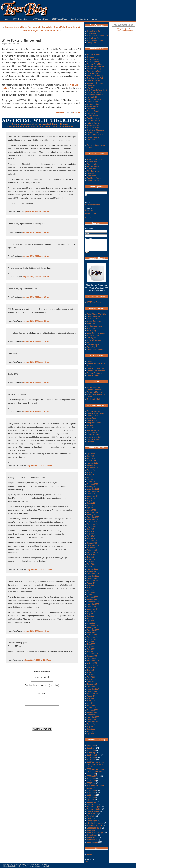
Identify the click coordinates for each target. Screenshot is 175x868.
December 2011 (93, 489)
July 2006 (91, 642)
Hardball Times (93, 416)
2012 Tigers (91, 795)
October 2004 (92, 691)
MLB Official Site (93, 38)
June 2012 (91, 475)
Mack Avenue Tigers (95, 326)
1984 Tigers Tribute (94, 302)
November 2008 (93, 576)
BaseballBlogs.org (94, 421)
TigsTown (91, 342)
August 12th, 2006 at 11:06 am (36, 232)
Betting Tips (91, 43)
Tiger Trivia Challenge (95, 833)
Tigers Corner (92, 835)
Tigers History (92, 837)
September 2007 (93, 609)
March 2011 (91, 510)
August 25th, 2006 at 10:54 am (38, 660)
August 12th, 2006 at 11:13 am (36, 256)
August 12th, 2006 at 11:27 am (36, 297)
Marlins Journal (93, 116)
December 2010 (93, 517)
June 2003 (91, 729)
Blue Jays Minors (93, 171)
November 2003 (93, 717)
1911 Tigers (91, 746)
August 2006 (92, 640)
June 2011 (91, 503)
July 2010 (91, 529)
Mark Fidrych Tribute (95, 826)
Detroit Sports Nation (95, 349)
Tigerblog (90, 57)
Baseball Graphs (93, 376)
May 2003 (91, 731)
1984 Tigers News (94, 755)
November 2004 (93, 689)
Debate (90, 819)
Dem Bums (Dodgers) (95, 83)
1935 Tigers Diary (21, 19)
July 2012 (91, 472)
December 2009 (93, 545)
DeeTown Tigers (93, 345)
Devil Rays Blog (93, 118)
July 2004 (91, 698)
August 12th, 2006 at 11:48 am (36, 382)
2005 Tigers (91, 760)
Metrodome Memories (95, 95)
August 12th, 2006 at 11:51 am (36, 412)
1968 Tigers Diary (40, 19)
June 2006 (91, 644)
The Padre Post (93, 128)
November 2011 (93, 491)
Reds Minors (92, 176)
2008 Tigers (91, 781)
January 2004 (92, 712)
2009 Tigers (91, 783)
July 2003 (91, 727)
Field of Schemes (93, 435)
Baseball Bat (92, 802)
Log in (89, 854)
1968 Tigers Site (93, 62)
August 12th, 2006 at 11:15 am (36, 277)
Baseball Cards (93, 804)
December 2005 (93, 658)
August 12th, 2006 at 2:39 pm (39, 466)
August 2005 (92, 668)
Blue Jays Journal (94, 121)
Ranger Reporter (93, 137)
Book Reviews (92, 814)
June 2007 (91, 616)
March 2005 (91, 680)
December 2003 (93, 715)
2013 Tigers (91, 797)
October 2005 (92, 663)
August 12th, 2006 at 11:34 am (36, 341)
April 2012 (91, 480)
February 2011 (92, 512)
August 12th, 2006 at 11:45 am (36, 362)
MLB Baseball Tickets (95, 40)
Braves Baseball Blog (95, 99)
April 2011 (91, 508)
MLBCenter (91, 428)
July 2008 (91, 585)
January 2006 (92, 656)
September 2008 (93, 581)
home (7, 19)
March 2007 (91, 623)
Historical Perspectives (95, 823)
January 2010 (92, 543)
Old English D (92, 338)
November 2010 (93, 520)
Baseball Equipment (94, 807)
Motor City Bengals (94, 340)
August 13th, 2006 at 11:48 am (36, 631)
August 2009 (92, 555)
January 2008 (92, 600)
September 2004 (93, 694)
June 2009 (91, 560)
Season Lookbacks (94, 828)
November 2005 (93, 661)
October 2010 (92, 522)
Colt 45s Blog (92, 114)
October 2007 (92, 607)
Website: (42, 694)
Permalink (60, 112)
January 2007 (92, 628)
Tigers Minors (92, 162)
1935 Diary (91, 748)
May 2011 (91, 505)
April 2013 (91, 458)
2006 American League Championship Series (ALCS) (96, 764)
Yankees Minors (93, 166)
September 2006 (93, 637)
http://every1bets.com (125, 30)
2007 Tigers (91, 779)
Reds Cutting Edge (94, 71)
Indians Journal (93, 106)
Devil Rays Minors (94, 178)
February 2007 (92, 625)
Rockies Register (93, 132)
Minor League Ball (94, 437)
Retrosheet (91, 361)
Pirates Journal (93, 102)
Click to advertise (124, 28)
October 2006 (92, 635)
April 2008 (91, 592)
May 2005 (91, 675)
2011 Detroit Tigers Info (96, 33)
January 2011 (92, 515)
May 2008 (91, 590)
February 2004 (92, 710)
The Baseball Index (94, 399)
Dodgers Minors (93, 164)
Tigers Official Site (94, 31)
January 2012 (92, 487)
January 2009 (92, 571)
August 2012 (92, 470)
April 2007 (91, 621)
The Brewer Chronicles (96, 130)
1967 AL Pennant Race (96, 66)
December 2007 (93, 602)
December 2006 (93, 630)
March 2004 (91, 708)
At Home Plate (92, 425)
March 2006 (91, 651)
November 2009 (93, 548)
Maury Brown (92, 418)
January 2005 (92, 684)
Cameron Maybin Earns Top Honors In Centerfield (28, 27)
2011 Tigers (91, 793)
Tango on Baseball (94, 423)
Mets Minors (92, 169)
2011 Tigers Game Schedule (98, 36)
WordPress (89, 861)
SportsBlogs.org (93, 430)
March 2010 (91, 538)
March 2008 (91, 595)
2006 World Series (94, 776)
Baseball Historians (79, 19)
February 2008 (92, 597)
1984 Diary (91, 753)
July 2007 (91, 614)
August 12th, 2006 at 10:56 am (36, 212)
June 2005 (91, 672)
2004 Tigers (91, 757)
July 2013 (91, 456)
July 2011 (91, 501)
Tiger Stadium (92, 830)
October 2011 (92, 494)
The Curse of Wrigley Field (97, 90)
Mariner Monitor (93, 125)
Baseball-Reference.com (96, 371)
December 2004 (93, 687)
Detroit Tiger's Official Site (97, 314)
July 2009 (91, 557)
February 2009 (92, 569)
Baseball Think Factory (96, 413)
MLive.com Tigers (94, 328)
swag (94, 19)
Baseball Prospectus (95, 373)
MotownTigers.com (94, 321)
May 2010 (91, 534)
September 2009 (93, 552)
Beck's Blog (91, 331)
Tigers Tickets (92, 840)
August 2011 (92, 498)
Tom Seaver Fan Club (95, 78)
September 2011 (93, 496)
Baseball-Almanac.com (96, 368)
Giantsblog (91, 109)
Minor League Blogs (94, 159)
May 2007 (91, 618)
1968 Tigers (91, 750)
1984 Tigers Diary (59, 19)
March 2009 (91, 567)
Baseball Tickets (91, 214)
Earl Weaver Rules (94, 92)
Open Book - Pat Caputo (96, 333)
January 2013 (92, 465)
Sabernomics (92, 432)
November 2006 (93, 632)
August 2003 (92, 724)
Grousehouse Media (92, 204)
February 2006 (92, 654)
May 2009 (91, 562)
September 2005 (93, 665)
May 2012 (91, 477)
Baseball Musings (94, 411)
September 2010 (93, 524)
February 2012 (92, 484)
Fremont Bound (93, 111)
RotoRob (90, 442)
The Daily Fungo (93, 335)
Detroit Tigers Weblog (95, 317)
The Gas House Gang (95, 76)
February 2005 (92, 682)
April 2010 (91, 536)
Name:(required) (42, 677)
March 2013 (91, 461)
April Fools (91, 800)
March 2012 (91, 482)
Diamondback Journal (95, 135)
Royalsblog (91, 139)
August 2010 (92, 527)
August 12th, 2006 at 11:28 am (36, 321)
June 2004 (91, 701)
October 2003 (92, 720)
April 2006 (91, 649)
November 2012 (93, 468)
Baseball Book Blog (94, 64)
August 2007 (92, 611)
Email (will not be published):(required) (42, 685)
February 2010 (92, 541)
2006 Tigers (78, 112)
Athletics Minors (93, 181)
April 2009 (91, 564)
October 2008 (92, 578)
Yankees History (93, 104)
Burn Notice (91, 816)
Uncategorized (92, 842)
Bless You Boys (93, 319)
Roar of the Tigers (94, 347)
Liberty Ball (91, 85)
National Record (93, 123)
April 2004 (91, 705)
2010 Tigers (91, 790)
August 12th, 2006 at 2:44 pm (39, 570)
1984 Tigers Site (93, 59)
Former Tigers (92, 821)
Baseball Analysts (94, 439)
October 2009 (92, 550)
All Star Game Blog (94, 69)
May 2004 (91, 703)
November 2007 (93, 604)
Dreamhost (89, 210)
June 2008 (91, 588)
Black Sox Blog (93, 74)
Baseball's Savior (93, 81)
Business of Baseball (95, 392)
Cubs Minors (92, 174)
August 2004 (92, 696)
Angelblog (91, 88)
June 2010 (91, 531)
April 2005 (91, 677)
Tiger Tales (91, 324)
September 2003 (93, 722)
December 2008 (93, 574)
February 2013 (92, 463)
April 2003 (91, 734)
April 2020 (91, 454)
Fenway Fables (93, 97)
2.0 (88, 217)
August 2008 (92, 583)
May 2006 (91, 647)
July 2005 (91, 670)
